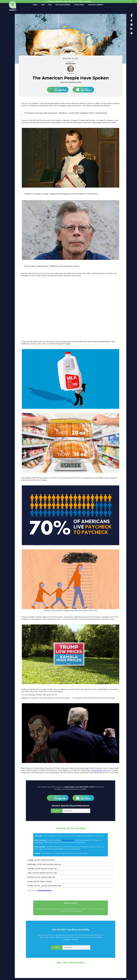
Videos (35, 5)
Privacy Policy (79, 5)
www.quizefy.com (99, 770)
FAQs (43, 5)
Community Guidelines (96, 5)
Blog (50, 5)
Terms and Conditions (63, 5)
